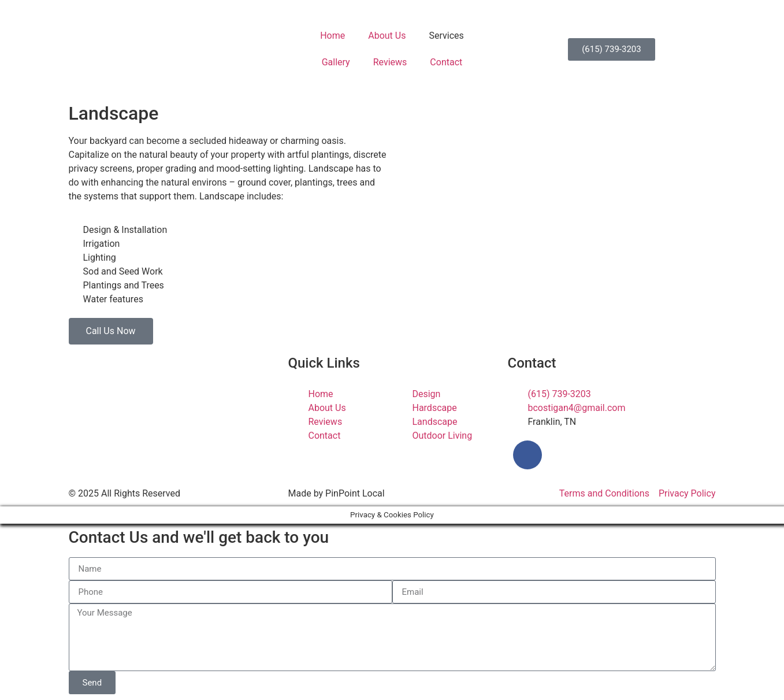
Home (332, 36)
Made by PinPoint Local (336, 493)
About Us (387, 36)
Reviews (390, 62)
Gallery (336, 62)
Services (446, 36)
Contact (446, 62)
